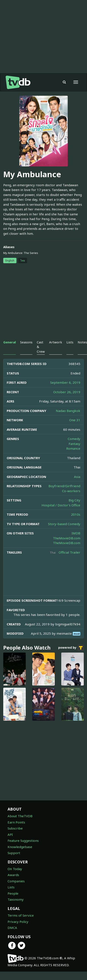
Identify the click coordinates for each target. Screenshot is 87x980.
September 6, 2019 (65, 382)
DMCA (12, 928)
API (10, 834)
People (13, 893)
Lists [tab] (70, 342)
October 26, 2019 (67, 392)
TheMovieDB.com (67, 538)
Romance (73, 448)
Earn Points (16, 822)
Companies (16, 881)
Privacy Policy (18, 922)
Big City (74, 500)
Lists (11, 887)
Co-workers (71, 491)
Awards (13, 875)
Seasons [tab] (26, 342)
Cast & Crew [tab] (41, 347)
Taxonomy (16, 899)
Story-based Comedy (64, 524)
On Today (15, 869)
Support (14, 853)
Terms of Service (21, 915)
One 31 (75, 420)
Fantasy (74, 444)
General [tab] (10, 342)
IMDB (76, 533)
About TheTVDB (20, 816)
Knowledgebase (20, 847)
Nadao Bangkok (68, 411)
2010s (76, 514)
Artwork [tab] (56, 342)
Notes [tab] (82, 342)
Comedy (74, 439)
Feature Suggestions (23, 841)
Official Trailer (69, 552)
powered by (71, 648)
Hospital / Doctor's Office (61, 505)
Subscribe (15, 828)
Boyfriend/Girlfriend (64, 486)
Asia (77, 477)
